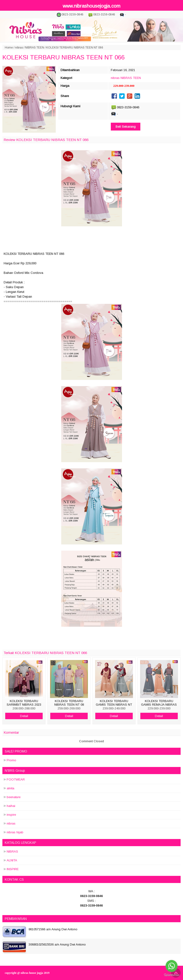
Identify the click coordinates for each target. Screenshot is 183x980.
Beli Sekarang (126, 127)
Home (9, 48)
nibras (19, 48)
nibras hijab (15, 832)
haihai (11, 806)
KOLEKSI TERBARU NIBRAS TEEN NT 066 (64, 57)
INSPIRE (13, 869)
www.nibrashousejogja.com (91, 6)
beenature (14, 797)
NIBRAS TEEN (35, 48)
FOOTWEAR (16, 779)
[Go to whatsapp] (172, 966)
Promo (11, 760)
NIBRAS (12, 851)
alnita (10, 788)
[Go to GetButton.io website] (172, 975)
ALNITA (12, 860)
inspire (11, 815)
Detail (24, 716)
